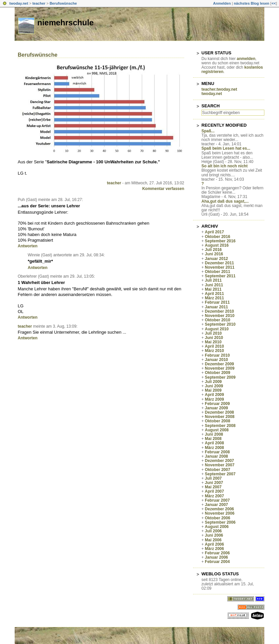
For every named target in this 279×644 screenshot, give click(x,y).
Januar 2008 (216, 456)
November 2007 (220, 465)
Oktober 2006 (217, 518)
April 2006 (214, 544)
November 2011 (220, 267)
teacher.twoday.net (219, 89)
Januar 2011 (216, 307)
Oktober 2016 (217, 237)
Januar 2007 (216, 505)
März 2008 (214, 448)
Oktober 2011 (217, 272)
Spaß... (208, 131)
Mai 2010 (213, 342)
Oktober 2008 (217, 421)
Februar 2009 (217, 404)
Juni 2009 (214, 386)
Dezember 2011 (219, 263)
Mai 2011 (213, 289)
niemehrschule (65, 22)
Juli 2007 (213, 478)
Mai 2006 (213, 540)
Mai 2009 (213, 390)
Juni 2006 (214, 535)
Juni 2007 (214, 483)
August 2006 (217, 527)
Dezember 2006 (219, 509)
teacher (39, 3)
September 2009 (220, 377)
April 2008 (214, 443)
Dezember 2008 (219, 412)
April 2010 (214, 346)
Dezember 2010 (219, 311)
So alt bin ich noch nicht (225, 166)
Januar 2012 (216, 259)
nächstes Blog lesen (251, 3)
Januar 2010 (216, 360)
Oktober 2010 (217, 320)
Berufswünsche (63, 3)
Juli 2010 (213, 333)
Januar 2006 (216, 557)
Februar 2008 (217, 452)
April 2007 (214, 491)
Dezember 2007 (219, 461)
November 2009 (220, 368)
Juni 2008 (214, 434)
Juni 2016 (214, 254)
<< (274, 3)
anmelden (246, 59)
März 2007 (214, 496)
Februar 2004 (217, 562)
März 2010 (214, 351)
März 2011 (214, 298)
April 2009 (214, 395)
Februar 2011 (217, 302)
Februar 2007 (217, 500)
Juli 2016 (213, 250)
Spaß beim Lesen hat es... (226, 148)
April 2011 (214, 294)
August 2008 (217, 430)
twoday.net (19, 3)
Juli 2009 (213, 382)
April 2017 (214, 232)
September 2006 (220, 522)
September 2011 (220, 276)
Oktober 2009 (217, 373)
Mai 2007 (213, 487)
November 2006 (220, 513)
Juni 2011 (214, 285)
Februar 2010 (217, 355)
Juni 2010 (214, 338)
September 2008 (220, 426)
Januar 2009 (216, 408)
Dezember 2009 (219, 364)
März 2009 (214, 399)
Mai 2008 (213, 439)
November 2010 (220, 316)
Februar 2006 (217, 553)
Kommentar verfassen (163, 189)
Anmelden (222, 3)
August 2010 (217, 329)
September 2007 (220, 474)
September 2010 (220, 324)
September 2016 (220, 241)
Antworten (27, 246)
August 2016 (217, 245)
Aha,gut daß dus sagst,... (225, 201)
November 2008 (220, 417)
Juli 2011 (213, 280)
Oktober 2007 (217, 470)
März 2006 (214, 549)
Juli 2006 (213, 531)
